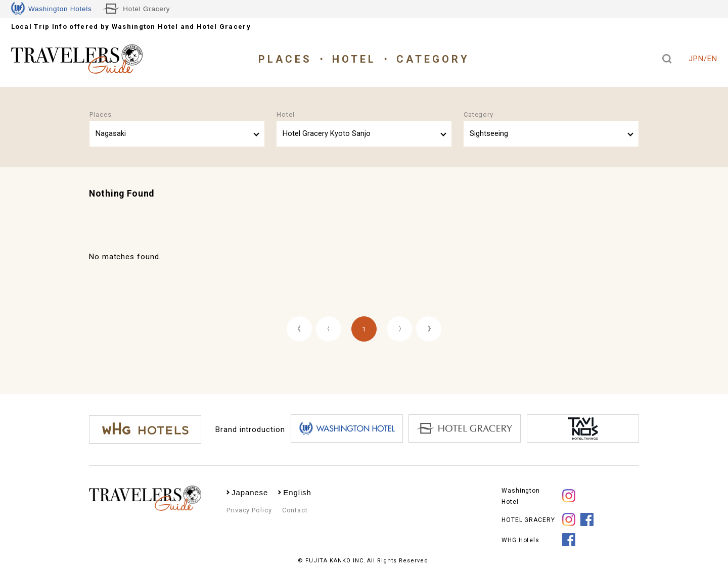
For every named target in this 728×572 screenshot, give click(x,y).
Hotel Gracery (136, 9)
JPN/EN (703, 59)
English (297, 492)
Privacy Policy (249, 510)
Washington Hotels (52, 9)
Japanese (250, 492)
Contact (295, 510)
